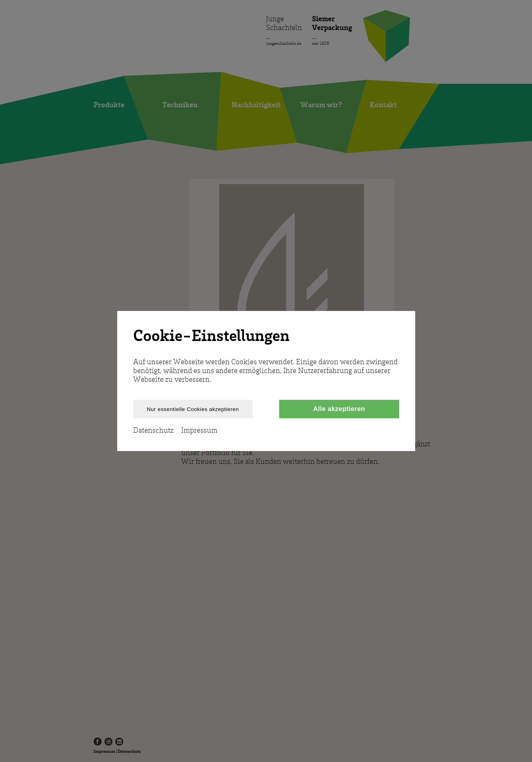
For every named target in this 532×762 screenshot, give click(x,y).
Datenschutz (153, 431)
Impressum (199, 431)
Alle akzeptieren (339, 409)
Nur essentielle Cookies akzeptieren (193, 409)
